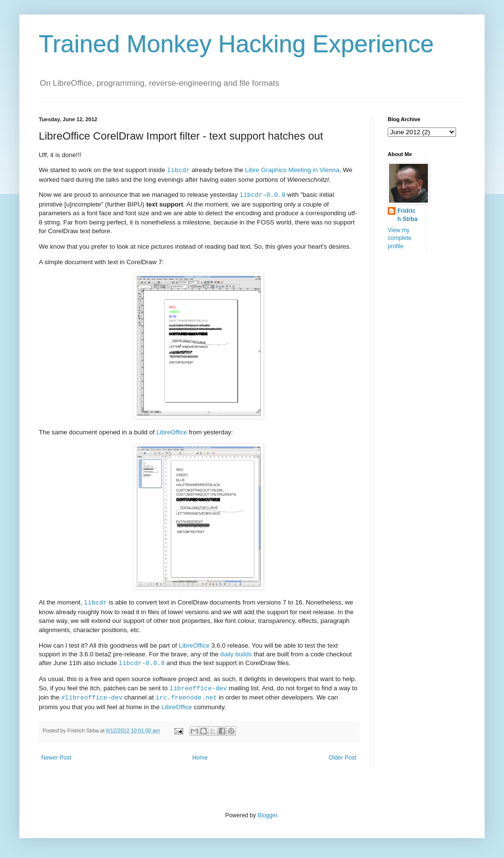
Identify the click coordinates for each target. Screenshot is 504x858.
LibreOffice (172, 432)
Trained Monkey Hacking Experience (236, 44)
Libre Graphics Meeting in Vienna (292, 170)
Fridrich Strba (407, 215)
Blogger (267, 815)
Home (200, 758)
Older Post (342, 758)
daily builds (236, 654)
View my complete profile (400, 238)
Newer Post (56, 758)
